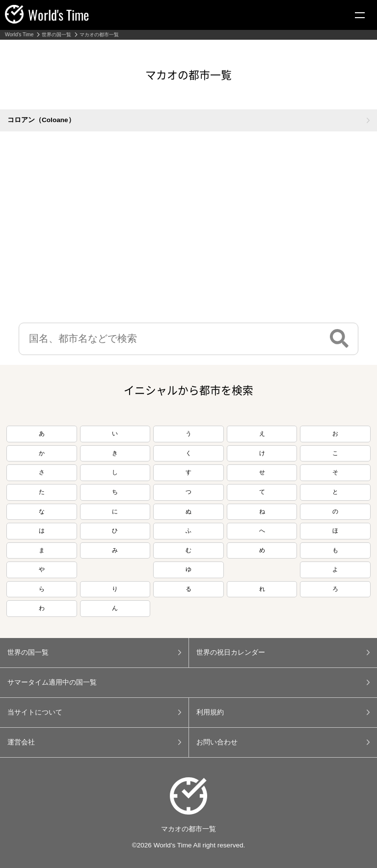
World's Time (19, 35)
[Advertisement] (188, 230)
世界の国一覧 (56, 35)
